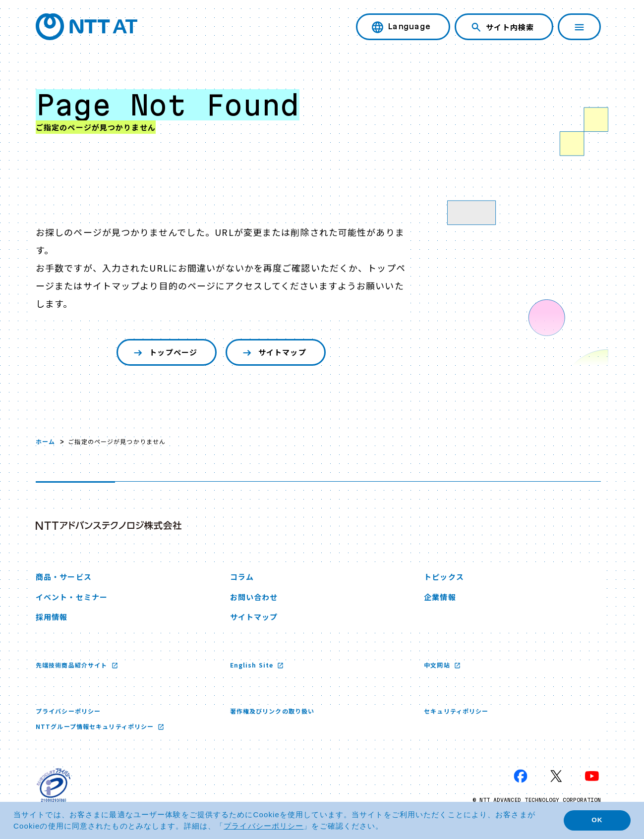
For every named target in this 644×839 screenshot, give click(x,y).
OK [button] (597, 820)
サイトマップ (273, 353)
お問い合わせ (254, 597)
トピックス (444, 577)
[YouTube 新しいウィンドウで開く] (592, 776)
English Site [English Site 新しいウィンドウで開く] (253, 665)
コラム (242, 577)
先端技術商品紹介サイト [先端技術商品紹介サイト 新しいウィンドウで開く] (72, 665)
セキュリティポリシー (456, 711)
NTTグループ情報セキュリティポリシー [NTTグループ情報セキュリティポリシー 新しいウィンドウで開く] (96, 726)
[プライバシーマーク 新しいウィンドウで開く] (54, 785)
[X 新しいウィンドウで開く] (556, 776)
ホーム (45, 441)
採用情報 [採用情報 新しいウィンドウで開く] (52, 617)
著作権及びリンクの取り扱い (272, 711)
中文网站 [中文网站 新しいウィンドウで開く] (438, 665)
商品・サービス (64, 577)
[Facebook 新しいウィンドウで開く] (521, 776)
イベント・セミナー (72, 597)
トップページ (164, 353)
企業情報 (440, 597)
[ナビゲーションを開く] (579, 27)
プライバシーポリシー (68, 711)
